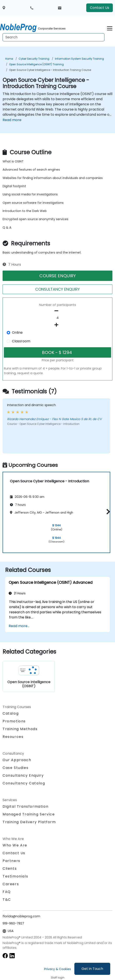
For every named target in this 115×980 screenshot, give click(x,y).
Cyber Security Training (34, 59)
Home (9, 59)
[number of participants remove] (57, 311)
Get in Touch (92, 969)
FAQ (7, 892)
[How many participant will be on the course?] (57, 318)
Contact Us (100, 8)
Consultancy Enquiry (23, 776)
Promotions (14, 721)
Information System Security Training (79, 59)
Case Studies (15, 768)
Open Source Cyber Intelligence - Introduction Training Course (50, 70)
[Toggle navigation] (110, 28)
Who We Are (15, 845)
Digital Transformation (26, 806)
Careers (11, 884)
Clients (10, 869)
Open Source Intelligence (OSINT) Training (36, 64)
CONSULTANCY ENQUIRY (57, 289)
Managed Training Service (29, 814)
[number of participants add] (57, 325)
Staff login (58, 978)
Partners (11, 861)
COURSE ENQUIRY (58, 276)
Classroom (21, 341)
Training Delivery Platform (29, 822)
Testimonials (15, 876)
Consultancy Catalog (24, 783)
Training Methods (20, 729)
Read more (12, 120)
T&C (7, 900)
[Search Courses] (54, 37)
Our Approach (17, 760)
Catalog (11, 713)
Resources (13, 737)
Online (17, 333)
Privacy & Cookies (57, 969)
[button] (107, 512)
